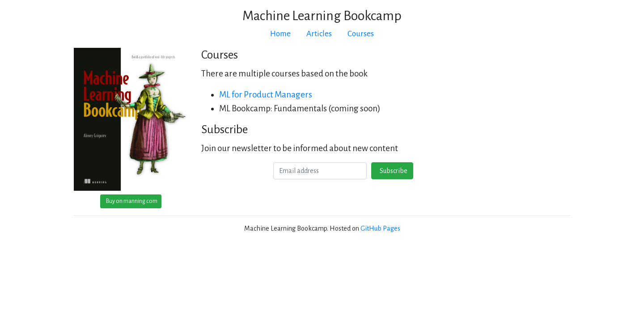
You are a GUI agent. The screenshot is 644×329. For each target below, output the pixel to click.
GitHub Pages (380, 228)
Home (280, 34)
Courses (361, 34)
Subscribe (392, 171)
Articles (319, 34)
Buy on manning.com (131, 201)
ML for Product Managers (266, 95)
